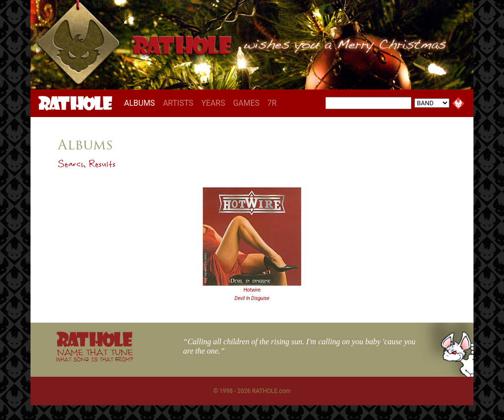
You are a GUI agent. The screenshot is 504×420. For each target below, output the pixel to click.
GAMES (246, 103)
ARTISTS (178, 103)
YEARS (213, 103)
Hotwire (252, 290)
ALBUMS (142, 103)
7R (272, 103)
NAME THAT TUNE (94, 355)
